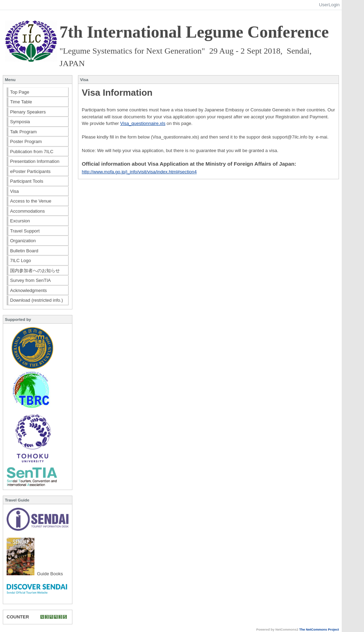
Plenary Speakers (28, 112)
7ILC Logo (21, 260)
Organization (23, 241)
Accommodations (27, 211)
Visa (14, 191)
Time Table (21, 102)
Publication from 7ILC (32, 152)
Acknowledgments (29, 290)
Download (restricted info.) (37, 300)
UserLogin (329, 5)
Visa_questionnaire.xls (143, 123)
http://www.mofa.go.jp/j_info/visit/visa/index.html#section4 (139, 172)
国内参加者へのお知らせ (35, 271)
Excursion (20, 221)
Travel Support (25, 231)
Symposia (20, 122)
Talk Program (23, 132)
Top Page (20, 92)
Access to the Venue (31, 201)
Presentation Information (35, 161)
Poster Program (26, 141)
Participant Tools (27, 181)
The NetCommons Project (319, 630)
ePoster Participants (30, 171)
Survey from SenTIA (30, 280)
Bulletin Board (24, 251)
